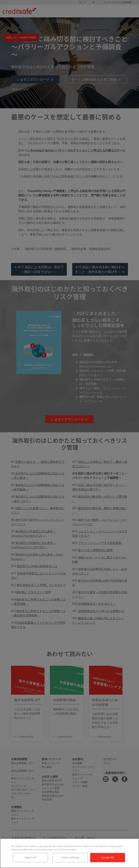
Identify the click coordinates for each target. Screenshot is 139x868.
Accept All (108, 857)
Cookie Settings (70, 857)
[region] (69, 853)
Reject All (30, 857)
